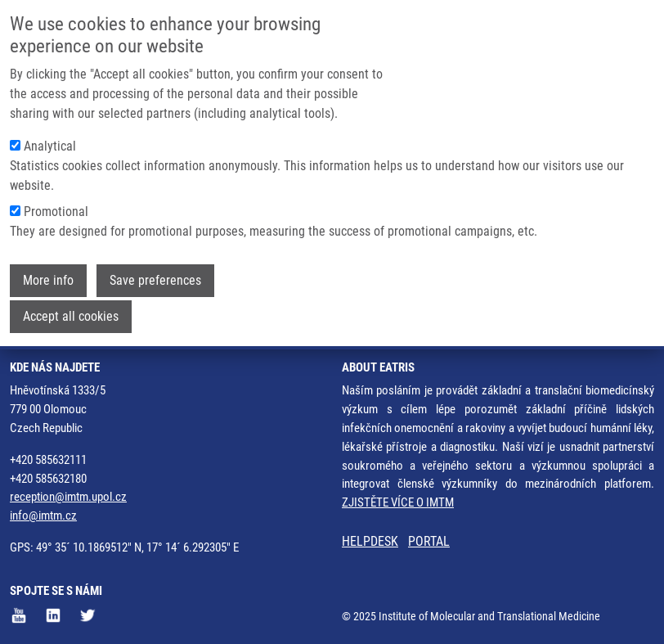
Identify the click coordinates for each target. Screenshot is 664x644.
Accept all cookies (71, 308)
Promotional (56, 203)
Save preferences (155, 272)
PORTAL (429, 541)
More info (48, 272)
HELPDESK (370, 541)
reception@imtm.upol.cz (68, 497)
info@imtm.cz (43, 516)
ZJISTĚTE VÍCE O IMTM (398, 502)
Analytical (50, 138)
